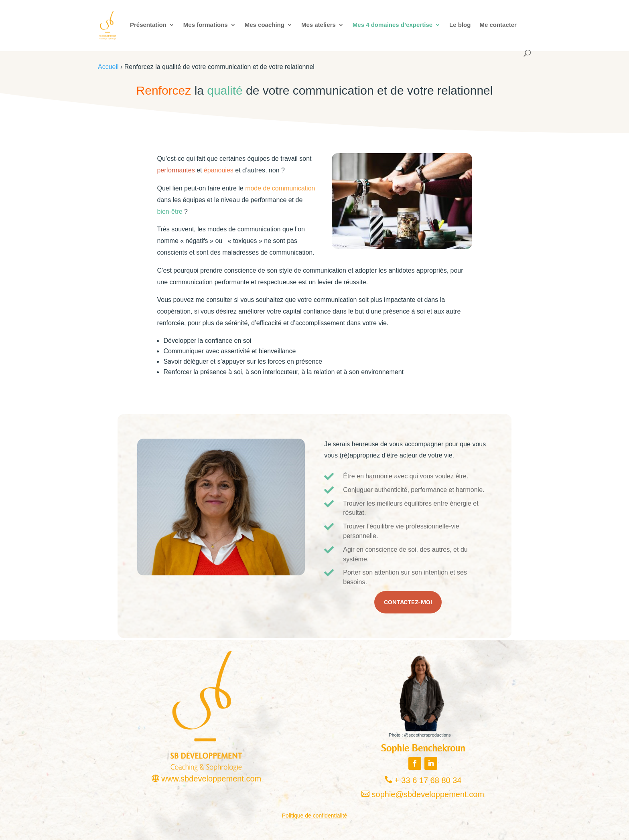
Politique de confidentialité (315, 816)
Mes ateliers (319, 25)
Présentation (148, 25)
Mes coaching (265, 25)
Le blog (460, 25)
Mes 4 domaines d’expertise (393, 25)
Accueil (108, 67)
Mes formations (206, 25)
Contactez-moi (408, 602)
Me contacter (498, 25)
